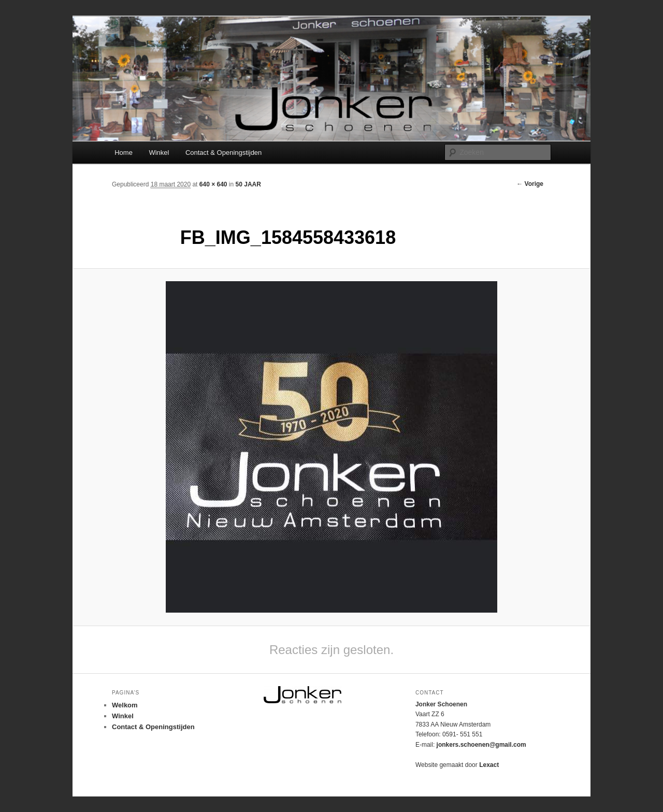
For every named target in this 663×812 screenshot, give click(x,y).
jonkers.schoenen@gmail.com (481, 745)
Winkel (159, 153)
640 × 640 (213, 184)
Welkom (125, 705)
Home (124, 153)
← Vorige (530, 184)
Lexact (489, 765)
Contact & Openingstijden (224, 153)
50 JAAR (248, 184)
